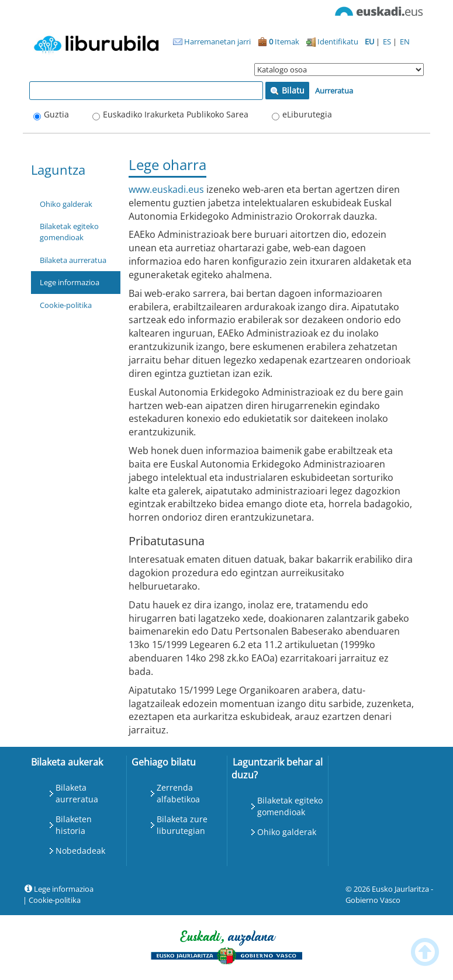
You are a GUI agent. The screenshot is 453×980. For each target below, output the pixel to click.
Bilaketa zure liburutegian (182, 825)
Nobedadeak (80, 851)
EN (405, 41)
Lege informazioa (70, 282)
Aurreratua (334, 91)
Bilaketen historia (74, 825)
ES (388, 41)
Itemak (279, 41)
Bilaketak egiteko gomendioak (69, 232)
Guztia (56, 114)
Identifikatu (332, 41)
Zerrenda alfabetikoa (178, 793)
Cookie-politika (66, 305)
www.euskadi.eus (166, 189)
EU (370, 41)
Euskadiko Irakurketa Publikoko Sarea (176, 114)
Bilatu (287, 90)
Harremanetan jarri (212, 41)
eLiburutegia (307, 114)
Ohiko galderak (66, 204)
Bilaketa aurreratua (73, 260)
